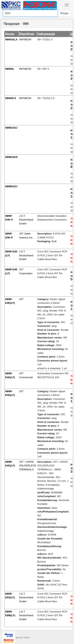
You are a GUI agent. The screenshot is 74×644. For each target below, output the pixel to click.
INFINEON (25, 39)
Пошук (64, 13)
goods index (23, 637)
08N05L (10, 69)
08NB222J (11, 186)
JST (21, 299)
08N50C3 (11, 98)
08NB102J (11, 128)
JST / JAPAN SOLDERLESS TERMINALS (28, 466)
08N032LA (11, 39)
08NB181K (11, 157)
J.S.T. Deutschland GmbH (26, 220)
